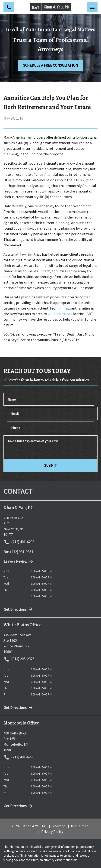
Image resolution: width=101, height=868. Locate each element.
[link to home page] (50, 7)
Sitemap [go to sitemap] (59, 826)
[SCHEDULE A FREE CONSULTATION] (51, 65)
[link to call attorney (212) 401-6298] (9, 7)
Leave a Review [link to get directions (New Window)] (19, 561)
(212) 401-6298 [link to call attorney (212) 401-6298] (19, 542)
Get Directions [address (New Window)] (19, 609)
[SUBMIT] (50, 465)
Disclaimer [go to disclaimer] (79, 826)
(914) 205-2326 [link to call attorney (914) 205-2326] (19, 659)
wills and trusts (60, 314)
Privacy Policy (52, 832)
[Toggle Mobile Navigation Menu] (92, 7)
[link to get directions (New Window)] (50, 526)
